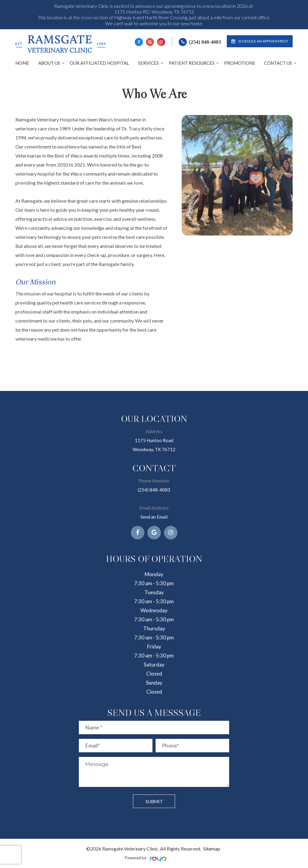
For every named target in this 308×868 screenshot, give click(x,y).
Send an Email (154, 517)
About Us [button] (49, 63)
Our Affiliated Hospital (99, 63)
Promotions (240, 63)
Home (22, 63)
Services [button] (148, 63)
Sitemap (212, 849)
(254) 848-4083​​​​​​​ (154, 490)
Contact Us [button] (278, 63)
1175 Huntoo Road (154, 440)
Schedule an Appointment (260, 41)
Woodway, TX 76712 (154, 449)
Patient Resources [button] (192, 63)
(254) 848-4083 (205, 42)
